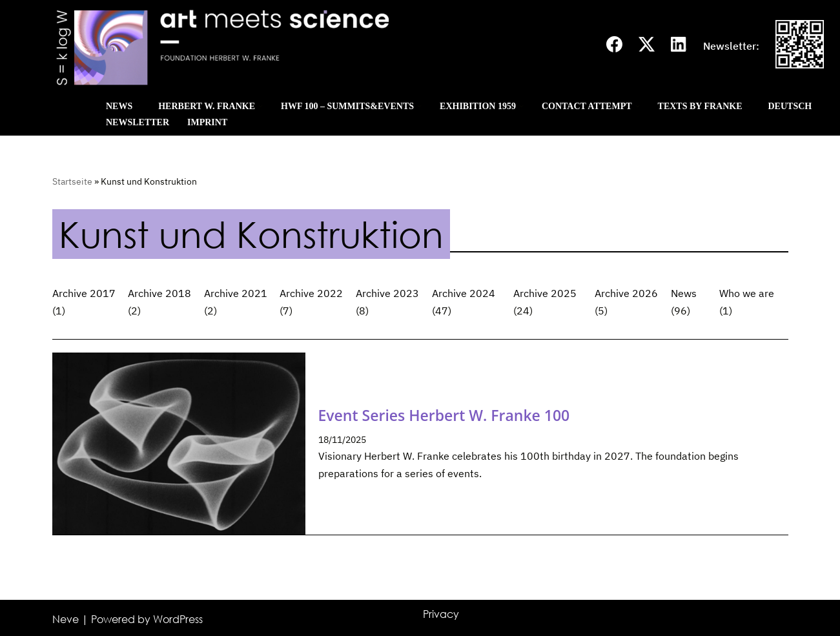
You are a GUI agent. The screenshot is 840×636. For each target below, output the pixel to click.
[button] (138, 106)
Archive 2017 (84, 293)
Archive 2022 (311, 293)
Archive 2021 (236, 293)
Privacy (441, 614)
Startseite (72, 181)
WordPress (178, 619)
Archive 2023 (387, 293)
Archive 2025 (545, 293)
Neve (66, 619)
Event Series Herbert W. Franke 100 (444, 415)
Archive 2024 (464, 293)
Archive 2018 (159, 293)
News (684, 293)
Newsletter (138, 122)
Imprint (207, 122)
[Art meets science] (303, 46)
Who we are (747, 293)
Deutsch (790, 106)
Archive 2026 (626, 293)
